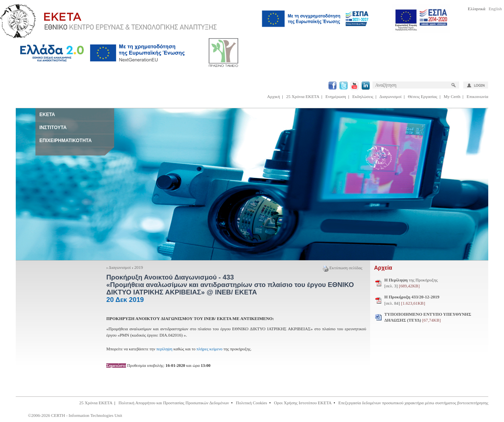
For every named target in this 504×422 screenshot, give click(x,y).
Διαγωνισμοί (391, 96)
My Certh (452, 96)
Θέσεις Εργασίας (423, 96)
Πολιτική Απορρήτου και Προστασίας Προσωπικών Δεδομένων (174, 403)
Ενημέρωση (336, 96)
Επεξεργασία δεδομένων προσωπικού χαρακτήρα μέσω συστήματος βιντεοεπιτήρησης (413, 403)
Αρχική (273, 96)
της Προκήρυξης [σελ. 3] (411, 283)
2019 (139, 267)
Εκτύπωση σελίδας (343, 268)
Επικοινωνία (477, 96)
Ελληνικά (477, 9)
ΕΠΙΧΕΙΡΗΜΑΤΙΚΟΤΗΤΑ (66, 141)
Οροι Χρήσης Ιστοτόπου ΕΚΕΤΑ (303, 403)
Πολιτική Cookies (251, 403)
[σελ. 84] (412, 300)
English (495, 9)
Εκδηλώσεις (363, 96)
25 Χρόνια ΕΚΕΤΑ (303, 96)
